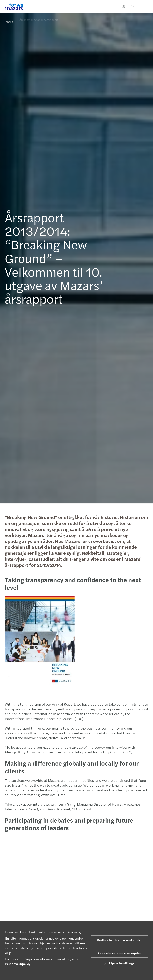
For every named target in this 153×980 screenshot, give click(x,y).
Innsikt (9, 22)
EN (133, 6)
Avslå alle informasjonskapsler (119, 953)
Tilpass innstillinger (119, 963)
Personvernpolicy (18, 964)
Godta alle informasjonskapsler (119, 940)
